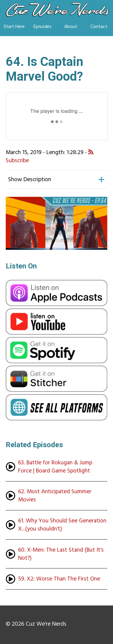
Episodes (42, 26)
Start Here (14, 26)
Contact (99, 26)
